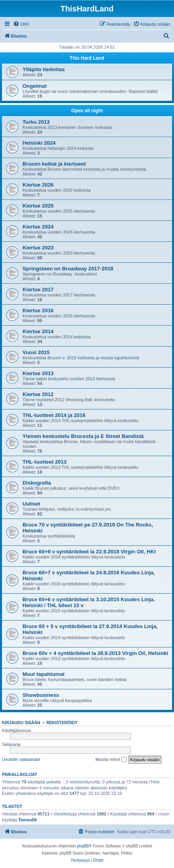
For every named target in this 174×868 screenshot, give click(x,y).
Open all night (87, 111)
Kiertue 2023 (38, 248)
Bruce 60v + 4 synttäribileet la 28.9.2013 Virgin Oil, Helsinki (95, 653)
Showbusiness (41, 695)
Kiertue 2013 (38, 373)
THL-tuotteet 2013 (44, 462)
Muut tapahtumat (43, 674)
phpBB (83, 846)
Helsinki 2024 (39, 143)
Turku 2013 (36, 122)
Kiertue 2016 (38, 310)
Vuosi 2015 (36, 352)
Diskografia (37, 483)
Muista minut (111, 760)
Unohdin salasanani (21, 759)
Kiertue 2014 (38, 331)
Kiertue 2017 (38, 290)
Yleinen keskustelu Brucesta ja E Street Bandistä (83, 436)
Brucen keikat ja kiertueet (54, 164)
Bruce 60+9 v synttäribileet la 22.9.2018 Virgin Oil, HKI (89, 552)
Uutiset (31, 504)
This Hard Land (87, 58)
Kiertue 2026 (38, 185)
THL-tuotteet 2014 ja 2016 (54, 415)
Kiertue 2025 (38, 206)
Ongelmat (35, 86)
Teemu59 (27, 820)
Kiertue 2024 (38, 227)
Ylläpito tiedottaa (43, 69)
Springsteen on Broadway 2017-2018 (68, 269)
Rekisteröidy (62, 723)
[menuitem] (21, 24)
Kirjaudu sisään (21, 723)
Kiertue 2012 (38, 394)
